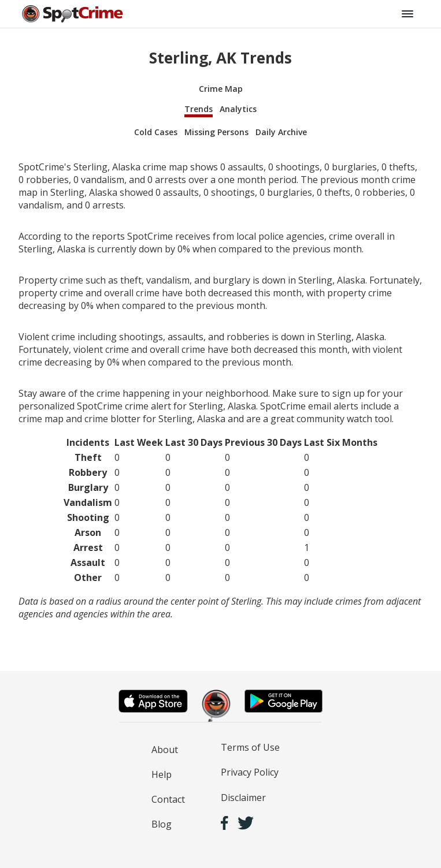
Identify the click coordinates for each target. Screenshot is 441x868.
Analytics (238, 109)
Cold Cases (156, 132)
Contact (168, 799)
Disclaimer (243, 798)
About (165, 750)
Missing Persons (216, 132)
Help (162, 774)
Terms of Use (250, 747)
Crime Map (221, 89)
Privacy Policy (250, 772)
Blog (162, 824)
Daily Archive (281, 132)
